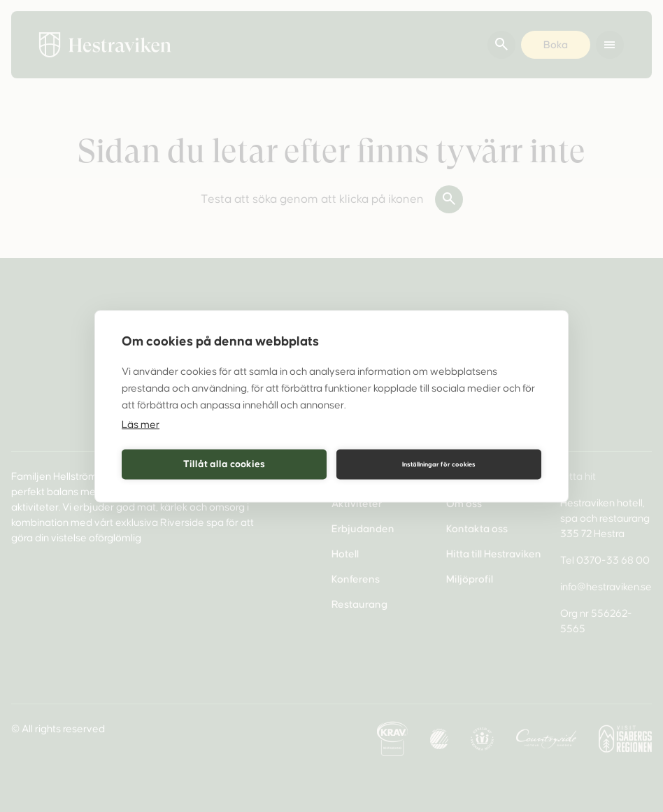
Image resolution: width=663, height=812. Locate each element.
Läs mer (141, 424)
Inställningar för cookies (439, 464)
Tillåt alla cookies (224, 464)
